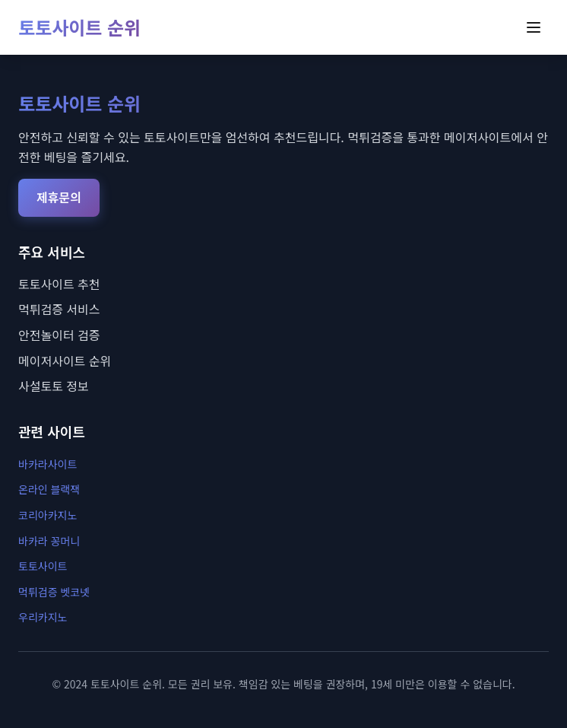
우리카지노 (43, 617)
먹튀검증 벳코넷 (54, 592)
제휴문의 (59, 197)
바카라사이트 (48, 464)
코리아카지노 (48, 515)
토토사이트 (43, 566)
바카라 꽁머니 (49, 541)
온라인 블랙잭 (49, 489)
